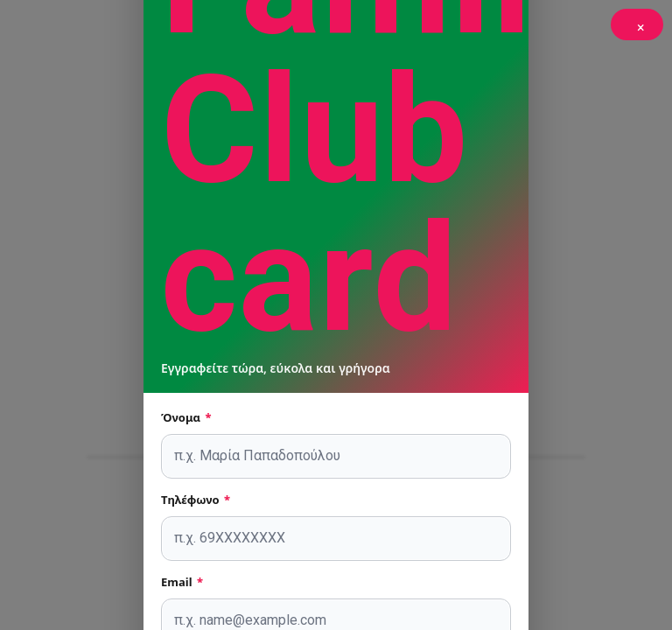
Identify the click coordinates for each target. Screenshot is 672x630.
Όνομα (186, 417)
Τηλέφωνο (196, 500)
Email (182, 582)
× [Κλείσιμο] (641, 28)
